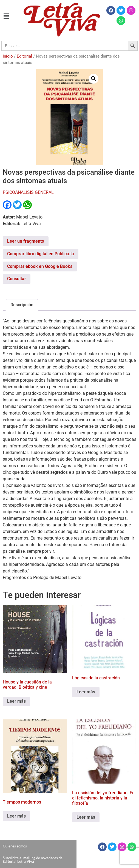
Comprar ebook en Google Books (40, 266)
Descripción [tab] (22, 305)
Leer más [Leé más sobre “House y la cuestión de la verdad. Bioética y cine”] (16, 701)
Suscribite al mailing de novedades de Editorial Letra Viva (33, 860)
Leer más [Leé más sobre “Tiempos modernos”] (16, 816)
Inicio (8, 56)
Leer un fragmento (26, 241)
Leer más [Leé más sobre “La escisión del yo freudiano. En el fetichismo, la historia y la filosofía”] (86, 817)
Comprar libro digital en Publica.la (41, 254)
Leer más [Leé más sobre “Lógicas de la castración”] (86, 692)
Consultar (17, 279)
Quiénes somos (15, 846)
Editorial (24, 56)
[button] (6, 16)
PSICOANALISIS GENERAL (28, 192)
